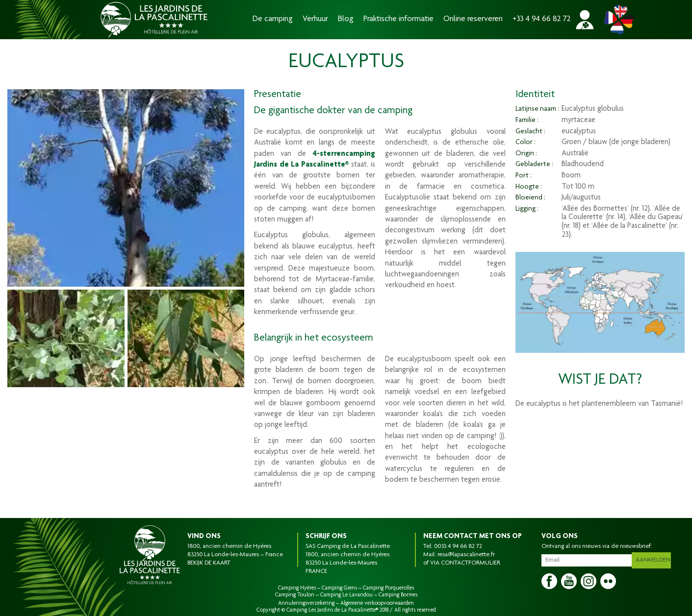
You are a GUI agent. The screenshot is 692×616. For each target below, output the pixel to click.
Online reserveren (473, 19)
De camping (273, 19)
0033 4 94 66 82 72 (458, 546)
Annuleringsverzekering (306, 603)
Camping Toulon (295, 595)
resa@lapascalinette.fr (466, 555)
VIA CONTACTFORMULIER (465, 563)
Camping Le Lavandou (346, 595)
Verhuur (315, 19)
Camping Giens (339, 588)
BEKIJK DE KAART (209, 563)
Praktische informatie (398, 19)
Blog (346, 19)
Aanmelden (654, 558)
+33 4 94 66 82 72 (542, 19)
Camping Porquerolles (388, 588)
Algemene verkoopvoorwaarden (377, 603)
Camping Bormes (398, 595)
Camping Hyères (297, 588)
